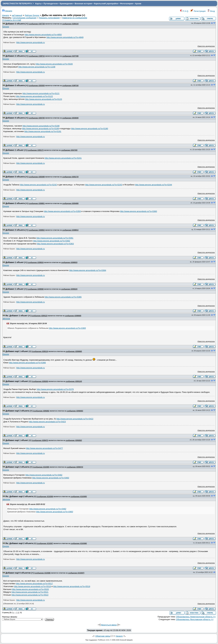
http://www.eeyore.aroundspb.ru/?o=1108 (37, 67)
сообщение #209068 (36, 289)
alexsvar (6, 319)
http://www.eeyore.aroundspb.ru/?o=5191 (43, 131)
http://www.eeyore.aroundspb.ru (30, 42)
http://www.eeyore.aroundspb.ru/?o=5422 (75, 419)
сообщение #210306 (45, 496)
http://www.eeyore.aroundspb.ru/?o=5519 (72, 586)
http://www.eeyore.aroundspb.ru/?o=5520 (30, 589)
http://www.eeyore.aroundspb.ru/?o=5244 (154, 185)
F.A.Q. (184, 11)
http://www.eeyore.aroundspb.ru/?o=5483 (51, 478)
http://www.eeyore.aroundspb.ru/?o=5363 (55, 244)
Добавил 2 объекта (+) (17, 24)
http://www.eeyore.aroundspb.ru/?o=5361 (55, 238)
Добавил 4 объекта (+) (17, 118)
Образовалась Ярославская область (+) (195, 619)
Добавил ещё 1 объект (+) (18, 351)
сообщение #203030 (37, 85)
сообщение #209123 (40, 316)
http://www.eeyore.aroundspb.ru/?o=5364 (88, 270)
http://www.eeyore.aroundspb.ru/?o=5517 (34, 584)
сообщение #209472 (40, 440)
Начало (7, 11)
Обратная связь (103, 636)
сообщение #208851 (37, 203)
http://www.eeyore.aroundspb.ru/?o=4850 (43, 35)
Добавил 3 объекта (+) (17, 85)
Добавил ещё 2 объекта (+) (19, 411)
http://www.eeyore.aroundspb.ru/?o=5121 (41, 93)
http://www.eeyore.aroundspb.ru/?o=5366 (27, 363)
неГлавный (17, 15)
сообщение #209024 (36, 262)
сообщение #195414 (70, 24)
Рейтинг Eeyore (32, 15)
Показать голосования (49, 18)
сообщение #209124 (40, 351)
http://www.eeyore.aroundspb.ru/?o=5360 (139, 211)
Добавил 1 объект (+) (16, 150)
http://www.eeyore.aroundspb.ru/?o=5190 (89, 129)
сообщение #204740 (37, 118)
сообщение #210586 (43, 573)
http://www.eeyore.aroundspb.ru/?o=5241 (63, 158)
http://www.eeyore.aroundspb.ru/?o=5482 (44, 475)
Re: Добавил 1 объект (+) (18, 316)
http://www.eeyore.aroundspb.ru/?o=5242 (38, 185)
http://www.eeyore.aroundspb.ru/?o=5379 (55, 389)
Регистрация (198, 11)
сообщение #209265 (40, 381)
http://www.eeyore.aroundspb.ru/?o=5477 (44, 448)
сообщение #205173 (36, 150)
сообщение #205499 (37, 177)
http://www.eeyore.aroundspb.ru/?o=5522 (30, 595)
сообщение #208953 (37, 230)
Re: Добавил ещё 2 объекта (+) (21, 496)
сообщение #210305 (41, 467)
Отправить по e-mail (12, 20)
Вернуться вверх (109, 625)
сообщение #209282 (41, 411)
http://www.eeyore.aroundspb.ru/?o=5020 (54, 64)
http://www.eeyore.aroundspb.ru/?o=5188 (41, 126)
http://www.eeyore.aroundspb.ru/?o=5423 (47, 422)
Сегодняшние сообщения (24, 18)
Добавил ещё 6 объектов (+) (20, 573)
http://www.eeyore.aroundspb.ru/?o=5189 (40, 129)
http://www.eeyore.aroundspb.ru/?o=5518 (32, 586)
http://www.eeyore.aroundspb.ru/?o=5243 (104, 185)
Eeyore (6, 27)
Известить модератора (206, 46)
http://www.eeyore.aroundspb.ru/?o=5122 (34, 96)
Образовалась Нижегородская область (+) (196, 617)
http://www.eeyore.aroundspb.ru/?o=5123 (43, 99)
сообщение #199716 (37, 56)
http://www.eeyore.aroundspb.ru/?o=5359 (62, 211)
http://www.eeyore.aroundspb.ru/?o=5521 (30, 592)
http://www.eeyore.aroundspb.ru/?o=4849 (65, 37)
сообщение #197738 (37, 24)
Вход (211, 11)
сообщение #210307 (45, 543)
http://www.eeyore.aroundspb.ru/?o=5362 (52, 241)
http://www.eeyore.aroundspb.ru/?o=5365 (63, 297)
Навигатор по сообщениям (75, 18)
